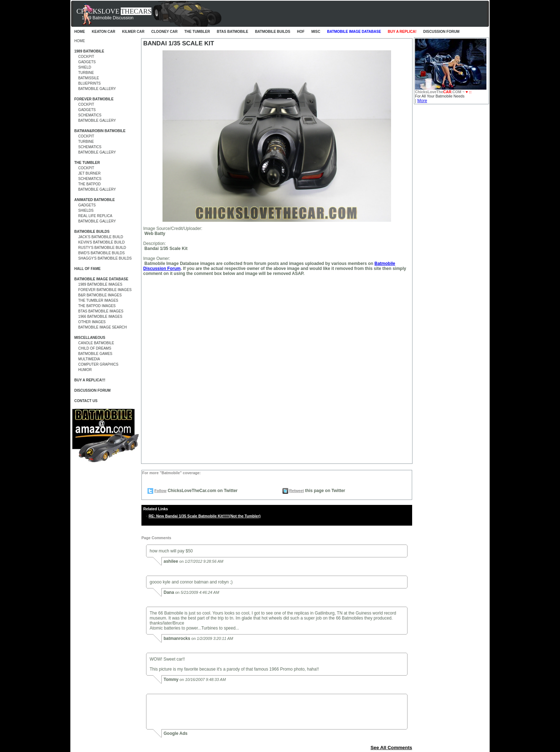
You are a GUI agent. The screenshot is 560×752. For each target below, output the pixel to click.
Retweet (297, 491)
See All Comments (391, 748)
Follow (160, 491)
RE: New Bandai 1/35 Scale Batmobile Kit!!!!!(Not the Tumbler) (205, 516)
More (422, 101)
